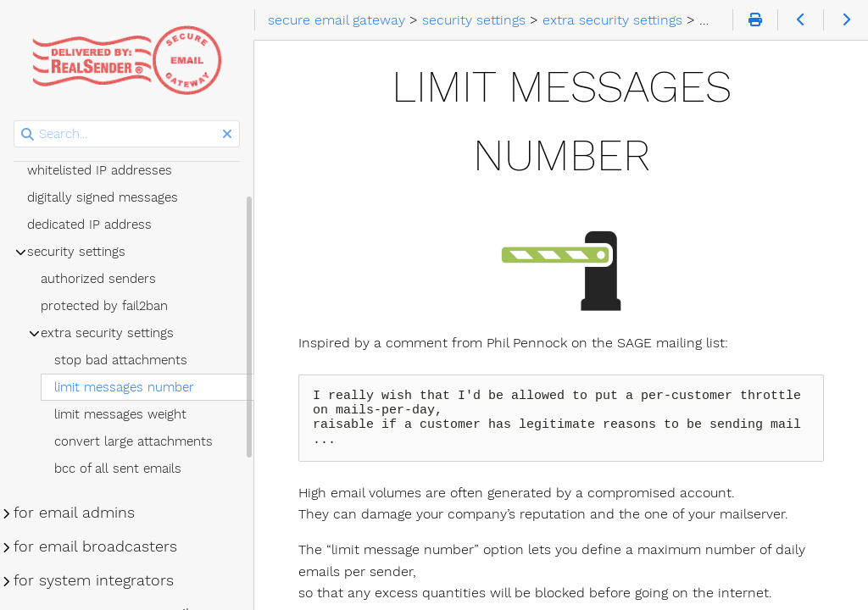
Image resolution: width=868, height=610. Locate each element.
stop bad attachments (121, 360)
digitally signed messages (103, 197)
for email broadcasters (95, 546)
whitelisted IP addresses (100, 170)
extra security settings (107, 333)
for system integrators (94, 580)
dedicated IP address (89, 225)
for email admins (74, 513)
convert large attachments (134, 441)
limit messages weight (120, 414)
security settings (76, 252)
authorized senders (98, 279)
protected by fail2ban (104, 306)
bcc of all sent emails (118, 469)
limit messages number (124, 387)
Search (15, 121)
